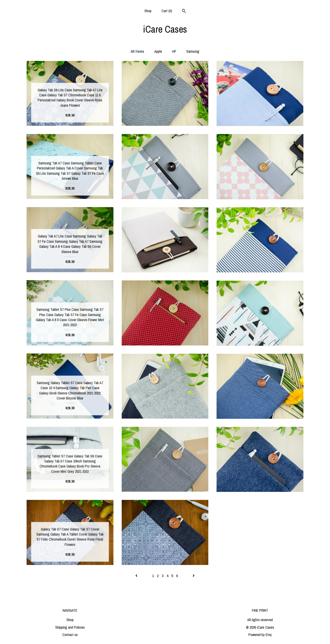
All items (137, 51)
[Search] (184, 11)
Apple (158, 51)
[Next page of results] (194, 576)
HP (174, 51)
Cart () (167, 11)
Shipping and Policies (70, 627)
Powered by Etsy (260, 635)
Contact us (70, 635)
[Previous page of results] (137, 576)
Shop (148, 11)
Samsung (193, 51)
